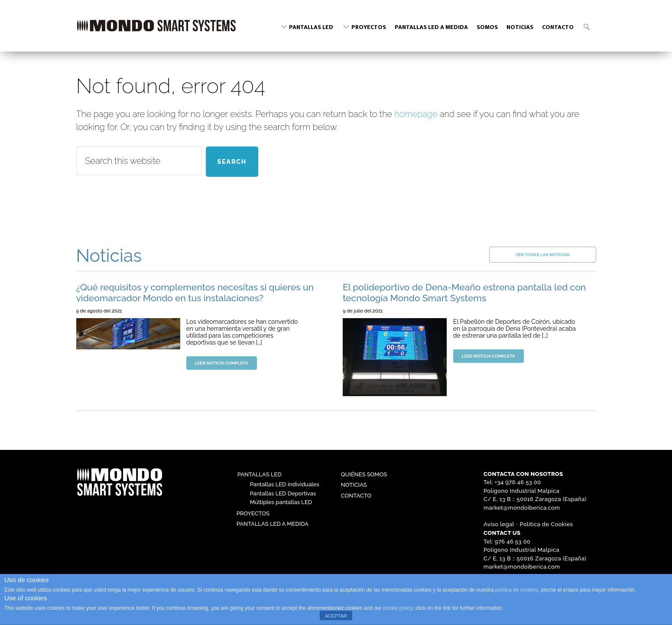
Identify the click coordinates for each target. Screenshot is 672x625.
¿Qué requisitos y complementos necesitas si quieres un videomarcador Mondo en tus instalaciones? (195, 293)
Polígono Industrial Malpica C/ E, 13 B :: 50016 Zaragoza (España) (535, 495)
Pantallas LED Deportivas (283, 493)
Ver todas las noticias (543, 255)
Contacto (356, 496)
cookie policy (398, 608)
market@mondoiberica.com (522, 508)
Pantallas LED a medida (273, 524)
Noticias (354, 485)
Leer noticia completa (222, 363)
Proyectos (253, 513)
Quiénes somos (364, 474)
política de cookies (517, 590)
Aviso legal (499, 524)
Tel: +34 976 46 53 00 (512, 482)
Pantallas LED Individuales (285, 484)
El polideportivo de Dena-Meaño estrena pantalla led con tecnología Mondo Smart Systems (464, 293)
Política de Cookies (547, 524)
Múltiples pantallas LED (281, 502)
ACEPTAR (336, 616)
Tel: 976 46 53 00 (507, 542)
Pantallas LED (260, 474)
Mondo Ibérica (156, 29)
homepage (416, 114)
